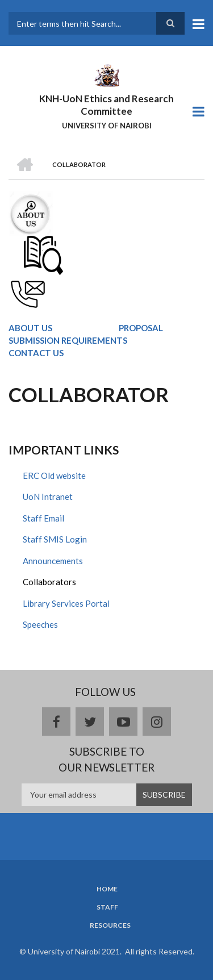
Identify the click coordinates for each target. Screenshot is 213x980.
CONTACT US (36, 353)
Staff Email (43, 518)
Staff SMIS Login (55, 539)
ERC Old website (54, 476)
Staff (107, 907)
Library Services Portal (66, 603)
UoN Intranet (48, 497)
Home (107, 889)
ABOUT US (30, 328)
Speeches (40, 624)
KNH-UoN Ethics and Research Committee (106, 105)
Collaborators (49, 582)
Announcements (53, 561)
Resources (110, 925)
